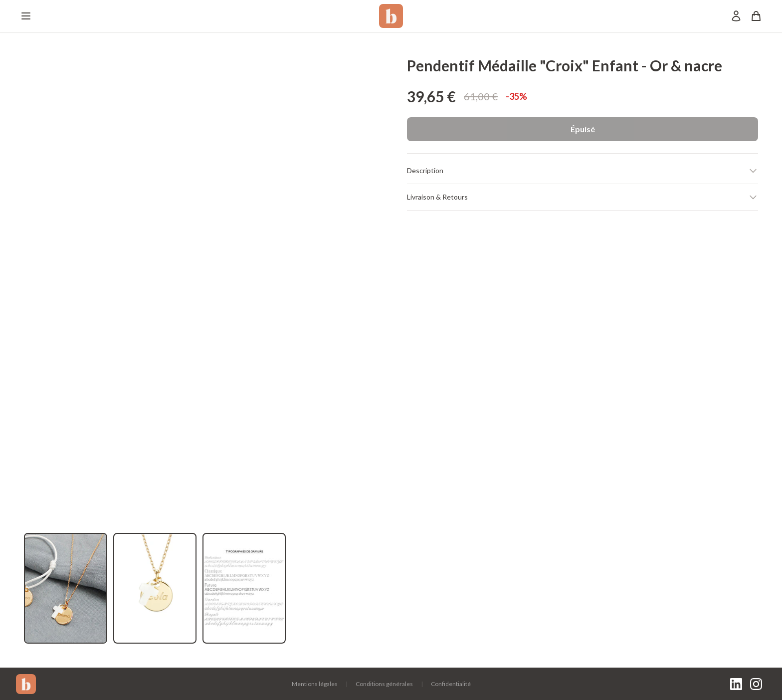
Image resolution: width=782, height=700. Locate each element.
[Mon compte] (736, 16)
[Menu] (26, 16)
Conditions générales (384, 684)
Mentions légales (315, 684)
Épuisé (583, 129)
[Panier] (756, 16)
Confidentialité (451, 684)
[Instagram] (756, 684)
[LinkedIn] (736, 684)
